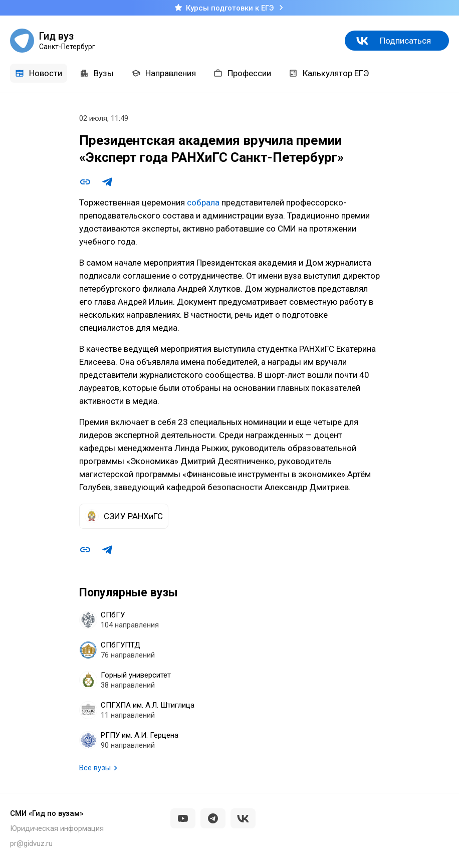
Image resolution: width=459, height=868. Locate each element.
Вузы (97, 73)
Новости (39, 73)
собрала (203, 202)
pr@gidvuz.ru (31, 843)
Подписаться (405, 41)
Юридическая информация (57, 828)
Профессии (242, 73)
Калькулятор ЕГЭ (329, 73)
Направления (164, 73)
